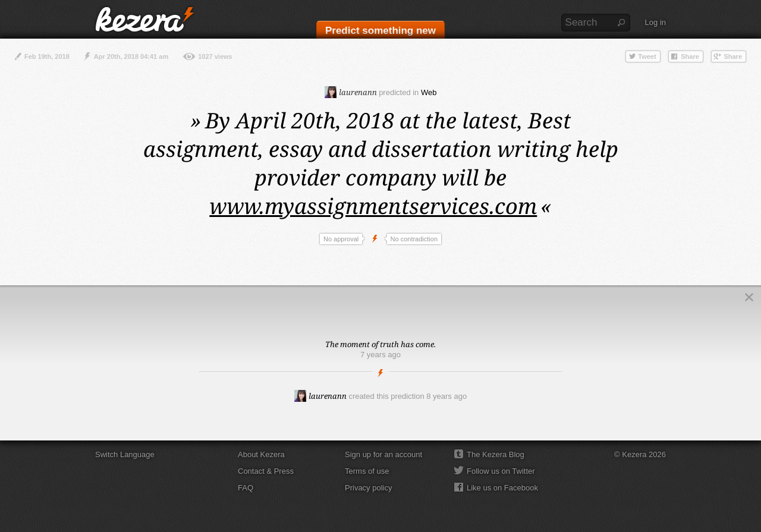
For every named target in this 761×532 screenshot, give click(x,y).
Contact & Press (266, 471)
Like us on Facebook (502, 488)
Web (429, 92)
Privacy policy (368, 488)
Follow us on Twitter (501, 471)
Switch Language (125, 454)
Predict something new (380, 31)
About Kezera (261, 454)
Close (749, 297)
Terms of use (367, 471)
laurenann (351, 92)
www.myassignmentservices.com (373, 206)
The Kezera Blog (496, 454)
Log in (655, 22)
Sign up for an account (383, 454)
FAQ (246, 488)
